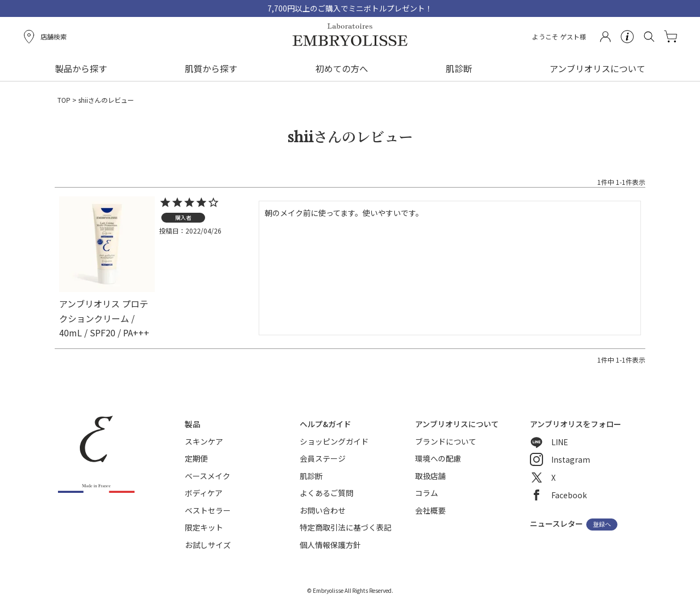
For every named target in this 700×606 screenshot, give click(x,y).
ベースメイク (208, 476)
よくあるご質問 (326, 493)
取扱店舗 (430, 476)
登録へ (602, 525)
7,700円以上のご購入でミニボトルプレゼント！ (350, 8)
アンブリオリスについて (597, 68)
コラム (427, 493)
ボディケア (204, 493)
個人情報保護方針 (330, 545)
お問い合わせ (323, 510)
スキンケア (204, 441)
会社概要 (430, 510)
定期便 (196, 458)
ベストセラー (208, 510)
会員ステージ (323, 458)
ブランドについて (446, 441)
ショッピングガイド (334, 441)
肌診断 (459, 68)
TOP (64, 100)
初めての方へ (342, 68)
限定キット (204, 527)
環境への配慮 (438, 458)
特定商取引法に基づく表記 (346, 527)
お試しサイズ (208, 545)
